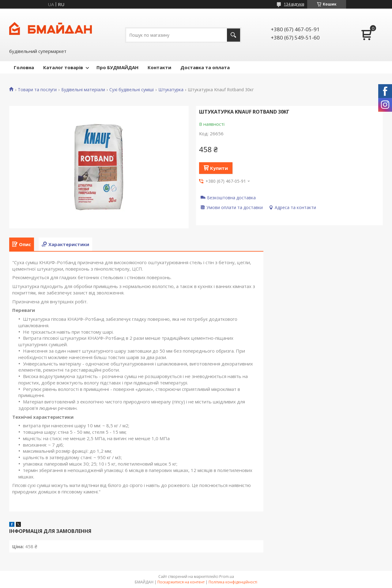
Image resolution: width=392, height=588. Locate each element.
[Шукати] (234, 35)
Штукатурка (171, 90)
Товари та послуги (37, 90)
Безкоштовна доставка (231, 197)
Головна (24, 67)
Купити (219, 168)
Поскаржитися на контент (181, 582)
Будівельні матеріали (83, 90)
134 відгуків (294, 4)
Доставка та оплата (205, 67)
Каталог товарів (63, 67)
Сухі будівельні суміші (132, 90)
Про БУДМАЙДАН (117, 67)
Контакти (159, 67)
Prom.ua (227, 577)
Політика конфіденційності (233, 582)
